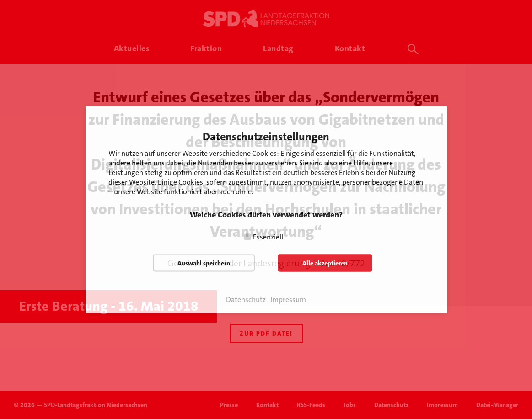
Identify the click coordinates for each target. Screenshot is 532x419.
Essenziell (268, 236)
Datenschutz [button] (246, 299)
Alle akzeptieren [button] (325, 263)
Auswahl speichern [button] (204, 263)
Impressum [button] (288, 299)
